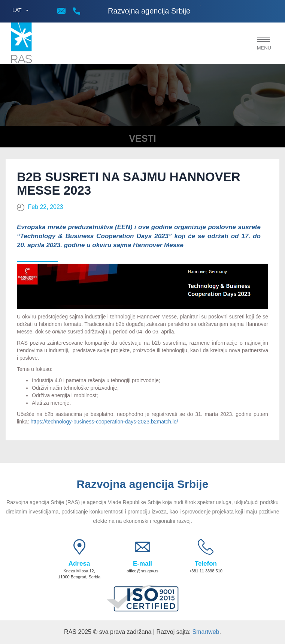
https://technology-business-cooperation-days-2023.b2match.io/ (104, 422)
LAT (17, 10)
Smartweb (206, 632)
